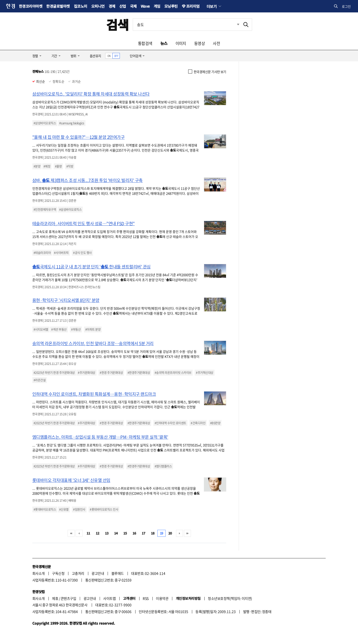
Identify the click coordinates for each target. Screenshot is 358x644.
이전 (79, 533)
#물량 (58, 166)
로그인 (346, 6)
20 (170, 533)
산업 (123, 6)
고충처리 (78, 573)
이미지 (181, 43)
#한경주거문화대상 (139, 373)
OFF (116, 56)
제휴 (55, 598)
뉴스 (164, 43)
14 (116, 533)
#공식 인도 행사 (82, 253)
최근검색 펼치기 (234, 25)
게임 (157, 6)
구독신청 (58, 573)
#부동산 (76, 329)
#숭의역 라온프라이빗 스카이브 (173, 373)
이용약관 (162, 598)
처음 (71, 533)
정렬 (35, 56)
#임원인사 (79, 509)
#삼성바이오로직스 (45, 123)
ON (109, 56)
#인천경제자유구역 (45, 210)
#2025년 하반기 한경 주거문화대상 (54, 373)
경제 (112, 6)
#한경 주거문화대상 (111, 373)
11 (88, 533)
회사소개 (39, 573)
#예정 (47, 166)
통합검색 (145, 43)
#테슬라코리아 (42, 253)
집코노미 (81, 6)
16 (134, 533)
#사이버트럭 (61, 253)
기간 (54, 56)
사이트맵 (109, 598)
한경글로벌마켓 (58, 6)
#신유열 (64, 509)
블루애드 (118, 573)
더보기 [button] (212, 6)
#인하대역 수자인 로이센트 (170, 423)
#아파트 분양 (93, 329)
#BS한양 (215, 423)
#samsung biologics (72, 123)
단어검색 (135, 56)
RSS (146, 598)
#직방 (70, 166)
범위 (73, 56)
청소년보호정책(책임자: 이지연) (230, 598)
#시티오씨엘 (41, 329)
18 (153, 533)
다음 (179, 533)
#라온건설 (40, 380)
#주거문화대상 (86, 373)
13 (107, 533)
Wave (145, 6)
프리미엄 (193, 6)
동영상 (200, 43)
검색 (117, 24)
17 (144, 533)
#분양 (37, 166)
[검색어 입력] (186, 25)
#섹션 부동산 (59, 329)
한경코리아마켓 (31, 6)
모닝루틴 (171, 6)
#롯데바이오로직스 (45, 509)
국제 (133, 6)
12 (98, 533)
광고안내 (98, 573)
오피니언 (98, 6)
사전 (216, 43)
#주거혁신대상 (204, 373)
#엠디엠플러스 (163, 466)
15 (125, 533)
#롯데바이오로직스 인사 (104, 509)
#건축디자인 (198, 423)
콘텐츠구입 (68, 598)
